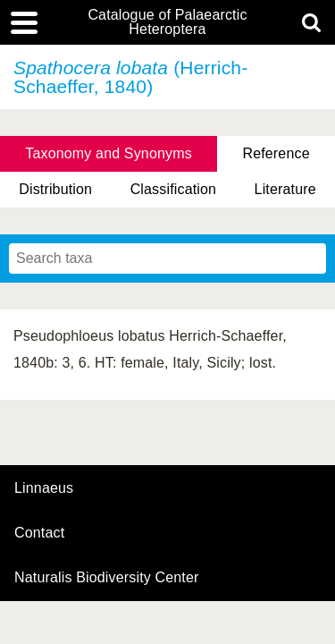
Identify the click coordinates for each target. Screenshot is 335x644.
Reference (276, 153)
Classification (174, 189)
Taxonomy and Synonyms (109, 153)
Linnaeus (44, 488)
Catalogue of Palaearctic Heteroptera (167, 22)
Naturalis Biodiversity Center (107, 578)
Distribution (55, 189)
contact (39, 533)
